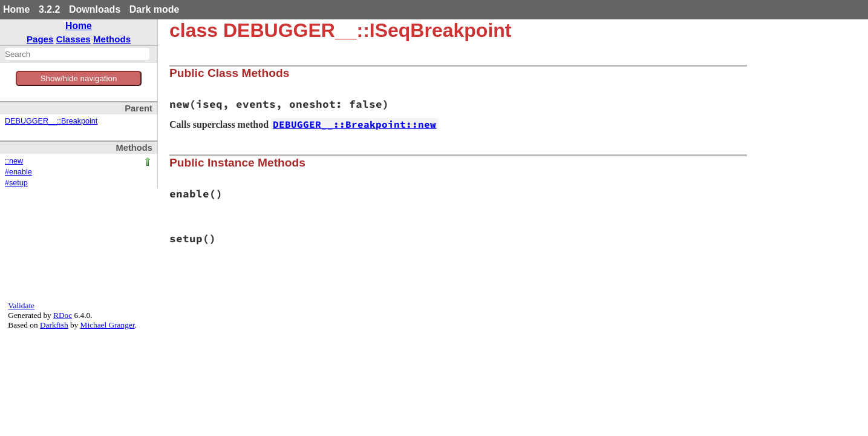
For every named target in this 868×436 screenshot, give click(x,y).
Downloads (95, 9)
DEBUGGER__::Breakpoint (51, 121)
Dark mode (155, 9)
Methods (112, 39)
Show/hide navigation (79, 78)
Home (16, 9)
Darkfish (54, 325)
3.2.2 (50, 9)
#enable (18, 172)
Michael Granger (108, 325)
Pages (40, 39)
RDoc (63, 315)
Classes (73, 39)
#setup (16, 183)
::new (14, 161)
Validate (21, 306)
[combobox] (77, 54)
